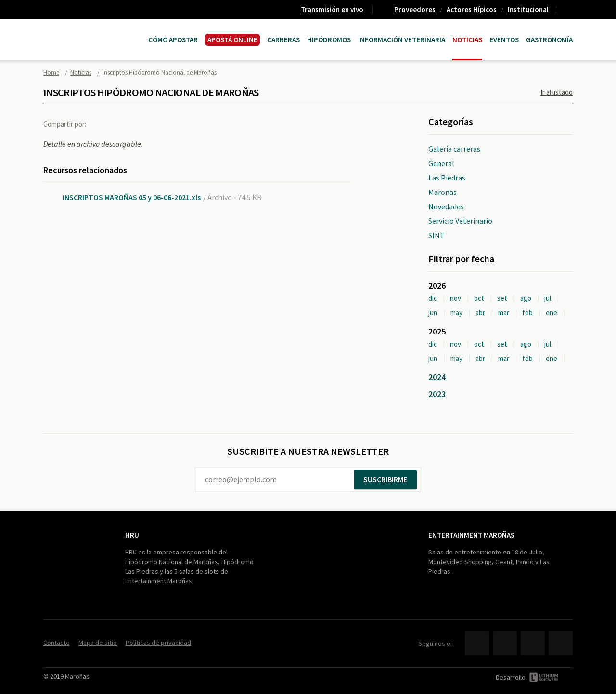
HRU (132, 535)
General (441, 163)
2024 (437, 377)
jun (433, 313)
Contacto (568, 10)
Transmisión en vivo (332, 9)
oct (479, 298)
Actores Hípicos (472, 9)
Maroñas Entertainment (92, 30)
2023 (437, 394)
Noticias (467, 40)
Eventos (504, 40)
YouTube (533, 643)
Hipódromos (329, 40)
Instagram (561, 643)
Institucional (528, 9)
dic (433, 298)
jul (548, 298)
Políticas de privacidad (158, 643)
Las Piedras (447, 178)
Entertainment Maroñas (471, 535)
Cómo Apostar (173, 40)
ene (552, 313)
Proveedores (415, 9)
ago (526, 298)
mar (504, 313)
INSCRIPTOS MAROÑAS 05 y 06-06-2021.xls (132, 197)
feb (527, 313)
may (456, 313)
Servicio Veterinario (460, 221)
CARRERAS (283, 40)
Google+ (142, 124)
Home (51, 72)
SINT (436, 235)
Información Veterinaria (402, 40)
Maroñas (443, 192)
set (502, 298)
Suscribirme (385, 479)
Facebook (103, 124)
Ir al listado (557, 92)
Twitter (122, 124)
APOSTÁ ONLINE (232, 40)
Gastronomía (549, 40)
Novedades (446, 206)
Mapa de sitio (98, 643)
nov (456, 298)
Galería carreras (454, 149)
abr (480, 313)
